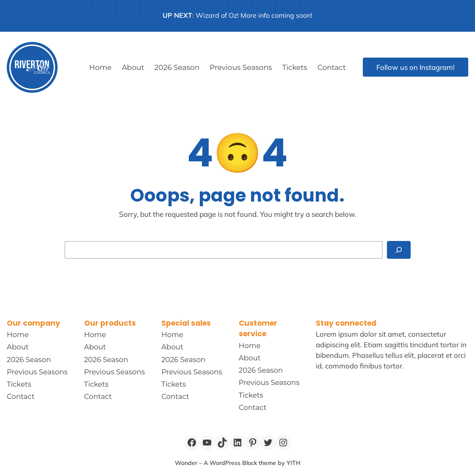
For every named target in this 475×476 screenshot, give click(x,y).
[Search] (399, 250)
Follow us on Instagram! (416, 67)
